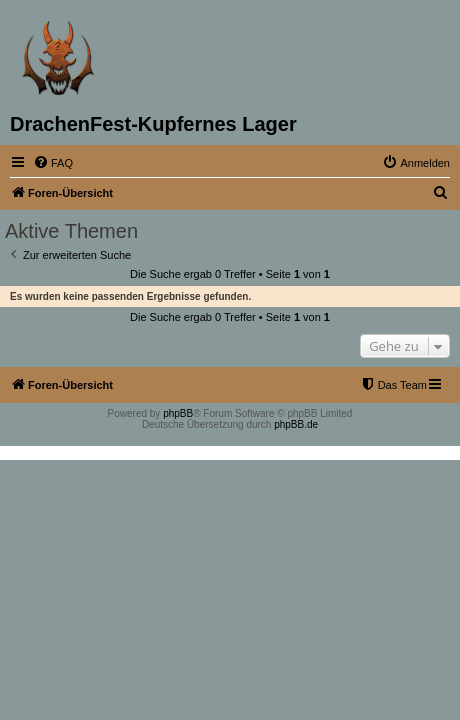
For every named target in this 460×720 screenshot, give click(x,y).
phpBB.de (296, 424)
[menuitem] (53, 163)
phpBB (178, 413)
